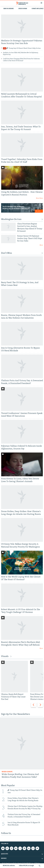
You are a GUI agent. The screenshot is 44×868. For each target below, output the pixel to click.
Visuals (6, 656)
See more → (39, 211)
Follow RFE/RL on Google (26, 866)
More (41, 245)
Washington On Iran (22, 219)
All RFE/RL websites (9, 866)
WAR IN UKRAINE (9, 9)
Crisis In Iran (23, 9)
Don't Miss (22, 253)
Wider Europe (7, 772)
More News (39, 198)
